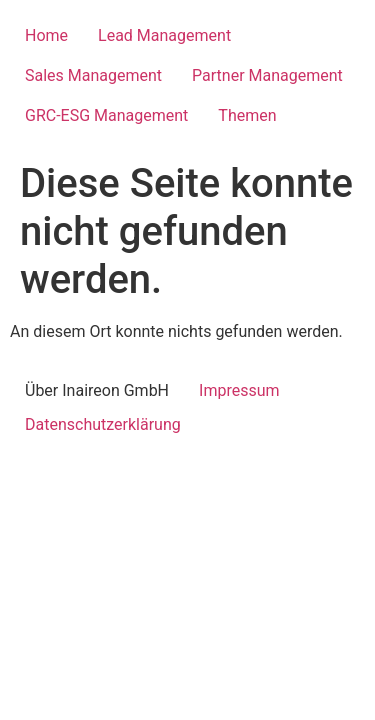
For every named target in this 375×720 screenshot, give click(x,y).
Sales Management (93, 75)
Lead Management (164, 35)
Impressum (239, 390)
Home (46, 35)
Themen (247, 115)
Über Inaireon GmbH (97, 390)
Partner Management (267, 75)
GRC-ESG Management (106, 115)
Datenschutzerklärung (103, 424)
